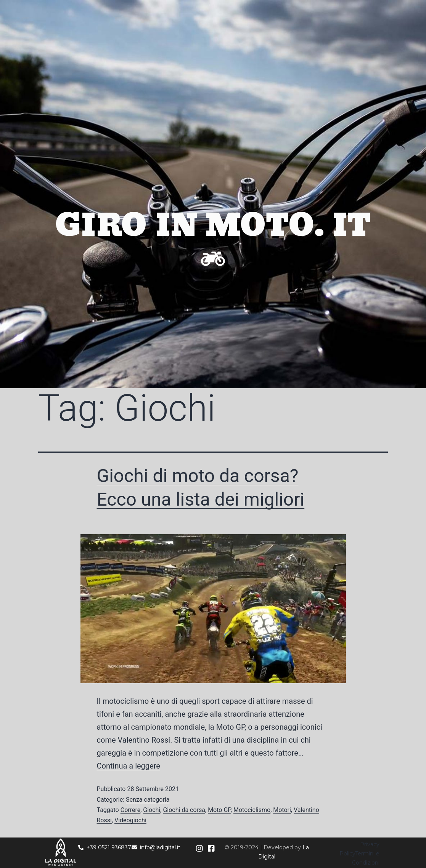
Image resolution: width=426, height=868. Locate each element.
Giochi (152, 810)
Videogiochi (130, 820)
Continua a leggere (129, 766)
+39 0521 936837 (105, 847)
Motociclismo (252, 810)
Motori (282, 810)
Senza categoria (148, 800)
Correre (130, 810)
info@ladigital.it (156, 847)
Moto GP (219, 810)
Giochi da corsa (184, 810)
